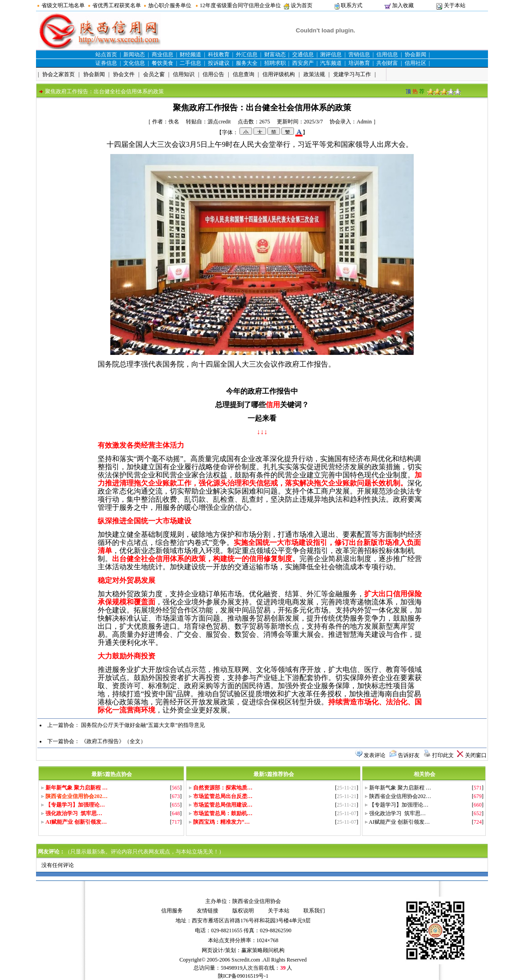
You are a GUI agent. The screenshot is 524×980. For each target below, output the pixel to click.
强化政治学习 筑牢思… (398, 813)
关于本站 (455, 5)
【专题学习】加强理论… (399, 805)
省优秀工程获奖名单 (117, 5)
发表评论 (375, 755)
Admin (364, 122)
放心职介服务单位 (170, 5)
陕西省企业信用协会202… (400, 796)
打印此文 (443, 755)
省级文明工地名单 (63, 5)
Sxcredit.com (246, 960)
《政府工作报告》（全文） (113, 741)
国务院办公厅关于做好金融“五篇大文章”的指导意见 (143, 725)
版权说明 (243, 911)
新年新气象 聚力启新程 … (400, 788)
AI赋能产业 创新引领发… (399, 822)
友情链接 (208, 911)
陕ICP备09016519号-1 (243, 976)
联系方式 (352, 5)
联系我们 (314, 911)
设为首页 (302, 5)
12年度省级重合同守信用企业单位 (240, 5)
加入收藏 (403, 5)
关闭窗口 (476, 755)
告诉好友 (409, 755)
